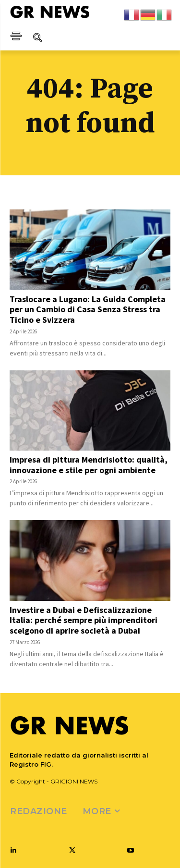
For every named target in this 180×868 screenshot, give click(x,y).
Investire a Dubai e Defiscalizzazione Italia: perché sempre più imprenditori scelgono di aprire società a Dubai (84, 620)
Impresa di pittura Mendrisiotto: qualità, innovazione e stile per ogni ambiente (89, 465)
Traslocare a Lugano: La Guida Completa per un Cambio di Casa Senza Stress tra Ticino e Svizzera (88, 309)
